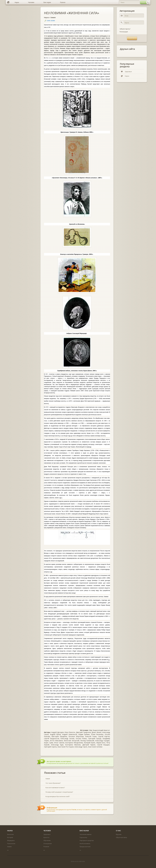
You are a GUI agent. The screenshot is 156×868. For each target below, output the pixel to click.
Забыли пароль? (125, 29)
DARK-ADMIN (51, 21)
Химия (53, 17)
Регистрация (124, 32)
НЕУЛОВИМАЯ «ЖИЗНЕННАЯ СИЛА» (72, 13)
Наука (46, 17)
